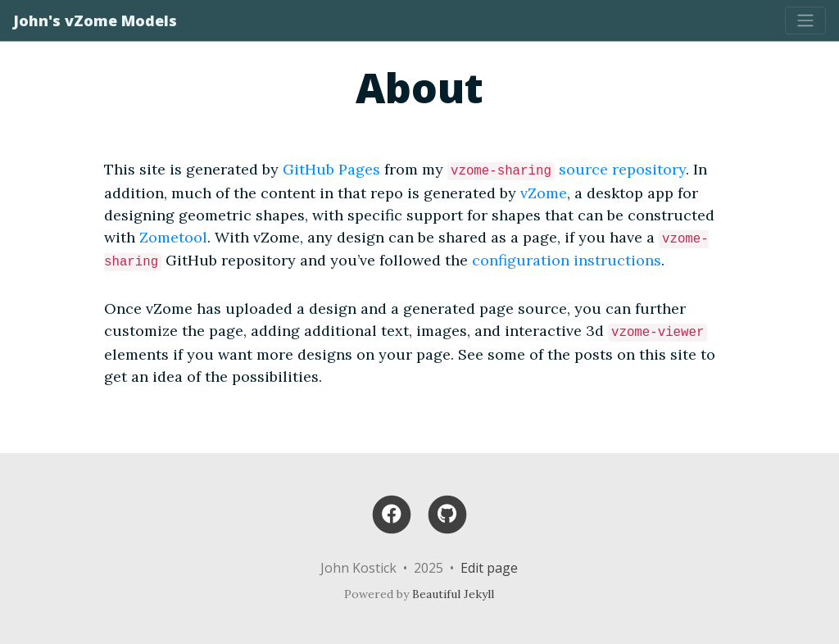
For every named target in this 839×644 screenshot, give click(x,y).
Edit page (489, 568)
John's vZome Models (95, 20)
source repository (622, 169)
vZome (544, 193)
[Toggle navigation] (805, 20)
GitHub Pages (331, 169)
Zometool (173, 237)
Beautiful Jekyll (453, 594)
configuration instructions (567, 260)
